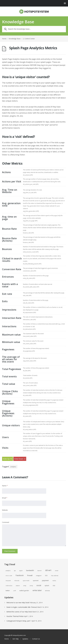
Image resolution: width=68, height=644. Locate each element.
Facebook (20, 575)
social (39, 585)
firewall (30, 575)
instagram (39, 576)
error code (9, 576)
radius (54, 581)
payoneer (45, 580)
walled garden (24, 591)
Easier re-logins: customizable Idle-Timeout (22, 607)
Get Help (16, 639)
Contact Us (36, 639)
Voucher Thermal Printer (15, 616)
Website (5, 510)
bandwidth (30, 570)
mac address (55, 576)
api (15, 571)
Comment (6, 522)
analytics (13, 467)
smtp (25, 586)
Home (4, 39)
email (57, 571)
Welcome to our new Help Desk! (18, 603)
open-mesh (26, 581)
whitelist (47, 591)
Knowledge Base (15, 39)
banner (40, 571)
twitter (8, 591)
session (18, 586)
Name (5, 486)
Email (5, 498)
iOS (46, 575)
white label (37, 590)
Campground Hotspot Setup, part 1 (19, 621)
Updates (25, 639)
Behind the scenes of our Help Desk (19, 612)
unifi (15, 591)
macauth (8, 581)
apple (21, 571)
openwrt (36, 580)
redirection (9, 586)
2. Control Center (29, 39)
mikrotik (17, 581)
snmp (31, 586)
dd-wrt (48, 570)
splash (47, 586)
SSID (54, 586)
